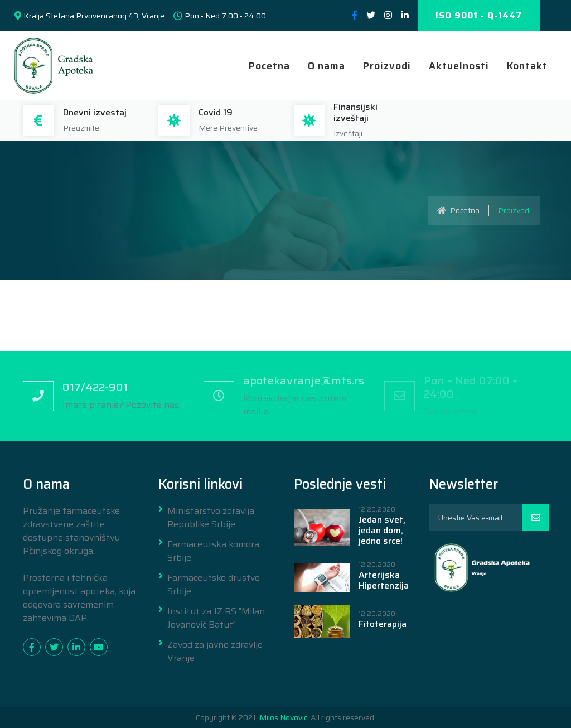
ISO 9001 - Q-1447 (479, 15)
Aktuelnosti (459, 66)
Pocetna (269, 66)
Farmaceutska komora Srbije (213, 551)
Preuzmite (81, 128)
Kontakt (527, 66)
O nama (326, 66)
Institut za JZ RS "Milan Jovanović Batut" (216, 618)
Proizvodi (387, 66)
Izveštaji (348, 133)
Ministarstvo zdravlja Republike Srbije (211, 518)
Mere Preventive (228, 128)
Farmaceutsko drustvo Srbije (214, 585)
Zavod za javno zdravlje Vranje (215, 652)
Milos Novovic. (284, 717)
